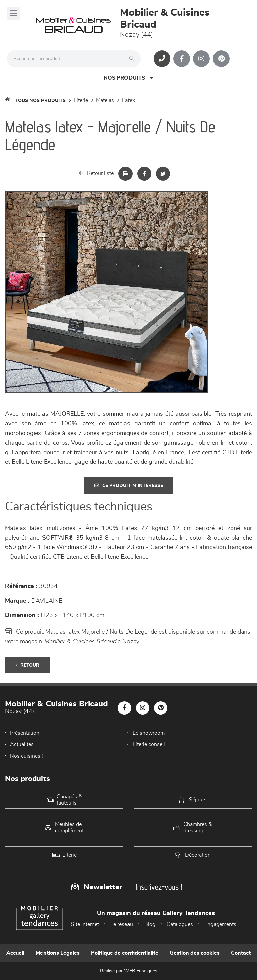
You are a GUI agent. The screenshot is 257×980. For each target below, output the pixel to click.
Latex (128, 100)
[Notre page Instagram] (201, 59)
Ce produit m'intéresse (129, 486)
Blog (150, 924)
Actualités (22, 744)
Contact (241, 953)
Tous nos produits (40, 101)
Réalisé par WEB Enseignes (129, 971)
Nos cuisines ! (27, 756)
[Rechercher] (133, 59)
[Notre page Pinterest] (221, 59)
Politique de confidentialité (125, 953)
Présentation (25, 733)
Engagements (220, 924)
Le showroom (149, 733)
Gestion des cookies (195, 953)
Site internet (85, 924)
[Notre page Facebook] (182, 59)
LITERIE (81, 100)
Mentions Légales (58, 953)
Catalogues (180, 924)
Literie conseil (149, 744)
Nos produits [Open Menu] (128, 78)
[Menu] (13, 13)
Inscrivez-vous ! (159, 887)
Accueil (15, 953)
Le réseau (122, 924)
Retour (27, 665)
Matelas (105, 100)
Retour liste (96, 173)
